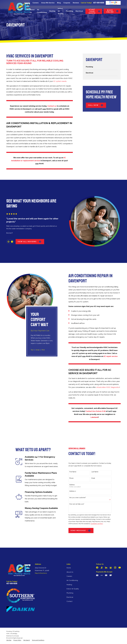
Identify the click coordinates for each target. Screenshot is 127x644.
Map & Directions (41, 573)
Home (69, 568)
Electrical (70, 597)
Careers (36, 3)
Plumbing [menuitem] (69, 11)
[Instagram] (115, 568)
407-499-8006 (99, 3)
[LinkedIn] (106, 568)
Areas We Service (48, 3)
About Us (70, 572)
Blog (59, 3)
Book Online (112, 11)
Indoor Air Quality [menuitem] (61, 11)
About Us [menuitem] (32, 11)
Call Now (96, 105)
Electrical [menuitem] (79, 11)
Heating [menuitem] (52, 11)
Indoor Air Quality (73, 589)
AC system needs (60, 81)
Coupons (67, 3)
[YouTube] (120, 568)
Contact (69, 601)
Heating (69, 585)
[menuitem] (102, 67)
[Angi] (102, 568)
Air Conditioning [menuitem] (42, 11)
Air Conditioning (72, 580)
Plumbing (70, 593)
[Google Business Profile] (111, 568)
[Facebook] (97, 568)
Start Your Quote (94, 11)
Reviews (76, 3)
